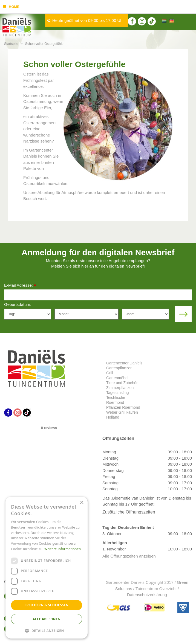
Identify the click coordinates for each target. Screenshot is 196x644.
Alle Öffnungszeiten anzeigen (129, 556)
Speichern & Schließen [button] (47, 605)
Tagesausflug (118, 393)
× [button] (81, 503)
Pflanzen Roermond (123, 407)
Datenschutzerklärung (147, 595)
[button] (47, 630)
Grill (110, 373)
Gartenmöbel (117, 378)
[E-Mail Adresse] (98, 295)
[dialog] (47, 568)
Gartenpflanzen (119, 368)
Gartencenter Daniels (124, 363)
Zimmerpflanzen (120, 388)
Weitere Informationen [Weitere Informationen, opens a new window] (63, 549)
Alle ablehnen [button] (47, 619)
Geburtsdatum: (18, 304)
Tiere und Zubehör (122, 383)
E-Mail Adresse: (20, 286)
